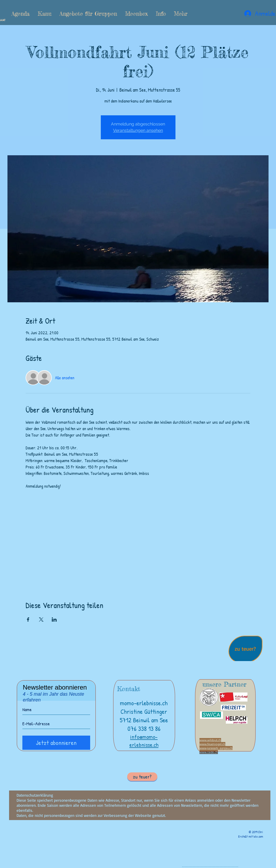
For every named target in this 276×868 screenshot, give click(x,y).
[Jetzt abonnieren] (56, 743)
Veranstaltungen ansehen (138, 130)
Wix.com (258, 836)
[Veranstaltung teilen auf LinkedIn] (54, 620)
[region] (245, 650)
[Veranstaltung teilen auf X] (41, 620)
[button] (45, 14)
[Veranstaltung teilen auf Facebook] (28, 620)
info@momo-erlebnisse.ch (144, 741)
